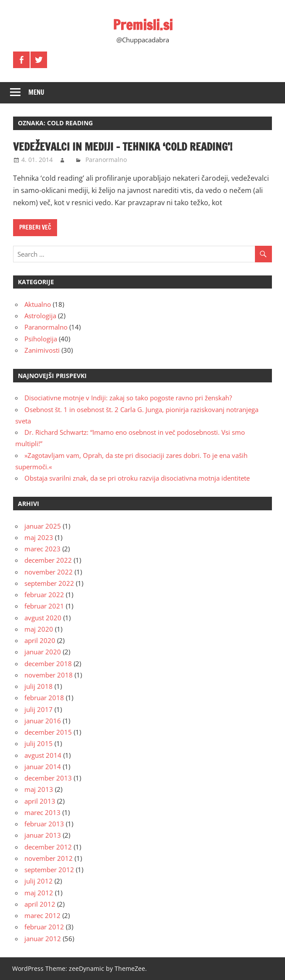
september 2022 (49, 583)
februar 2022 (44, 595)
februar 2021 (44, 606)
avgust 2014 (43, 755)
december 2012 (48, 847)
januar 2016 (43, 721)
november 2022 (49, 572)
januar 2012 (43, 939)
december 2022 (48, 560)
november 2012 (49, 858)
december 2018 (48, 664)
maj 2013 (39, 789)
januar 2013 (43, 835)
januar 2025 (43, 526)
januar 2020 (43, 652)
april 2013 (40, 801)
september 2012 (49, 870)
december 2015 (48, 732)
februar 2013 (44, 824)
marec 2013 (42, 812)
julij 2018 (39, 686)
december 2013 (48, 778)
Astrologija (40, 316)
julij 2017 (39, 709)
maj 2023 (39, 537)
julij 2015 (39, 743)
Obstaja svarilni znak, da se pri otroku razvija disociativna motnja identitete (137, 478)
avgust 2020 (43, 618)
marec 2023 (42, 549)
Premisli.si (143, 25)
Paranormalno (106, 160)
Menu (36, 92)
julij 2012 (39, 881)
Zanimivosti (42, 350)
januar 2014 (43, 767)
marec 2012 (42, 915)
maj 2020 (39, 629)
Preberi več (35, 227)
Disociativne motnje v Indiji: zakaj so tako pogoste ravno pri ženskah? (128, 398)
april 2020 (40, 640)
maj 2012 (39, 893)
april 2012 (40, 904)
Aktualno (38, 304)
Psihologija (41, 339)
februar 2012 (44, 927)
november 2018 (49, 675)
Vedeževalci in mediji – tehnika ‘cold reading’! (123, 147)
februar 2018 (44, 698)
